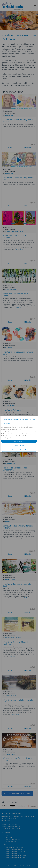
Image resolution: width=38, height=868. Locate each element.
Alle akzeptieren (19, 441)
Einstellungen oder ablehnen (19, 450)
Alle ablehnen (19, 445)
